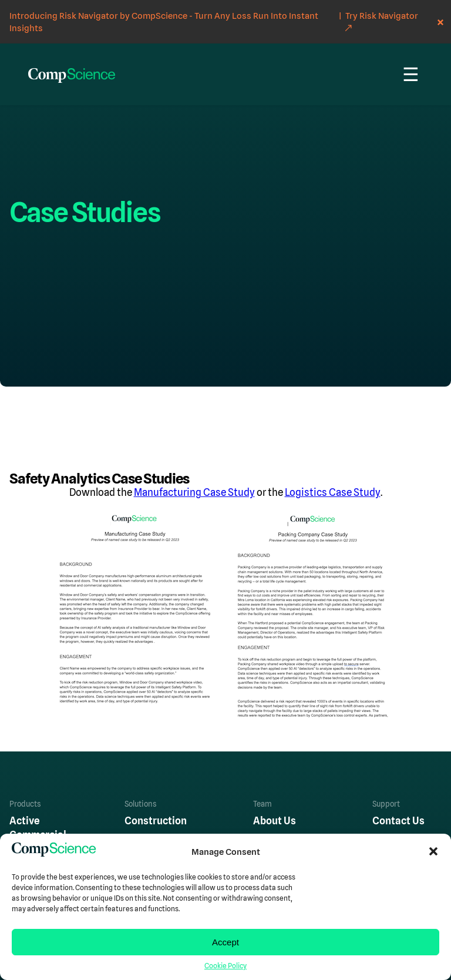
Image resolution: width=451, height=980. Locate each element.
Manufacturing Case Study (194, 492)
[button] (433, 851)
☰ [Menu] (411, 75)
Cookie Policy (225, 966)
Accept (225, 942)
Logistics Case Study (333, 492)
